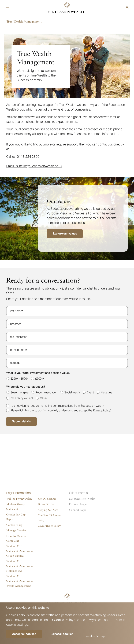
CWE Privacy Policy (49, 526)
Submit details (21, 421)
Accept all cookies (24, 634)
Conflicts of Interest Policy (50, 518)
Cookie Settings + (97, 636)
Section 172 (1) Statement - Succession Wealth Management (20, 581)
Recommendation (46, 392)
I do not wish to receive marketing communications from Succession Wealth (57, 406)
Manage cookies (16, 531)
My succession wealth (82, 499)
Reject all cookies (62, 634)
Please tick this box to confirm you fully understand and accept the (61, 410)
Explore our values (65, 234)
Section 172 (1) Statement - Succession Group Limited (20, 551)
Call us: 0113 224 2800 (23, 157)
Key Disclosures (47, 499)
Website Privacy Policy (19, 499)
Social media (72, 392)
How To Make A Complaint (16, 539)
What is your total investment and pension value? (38, 373)
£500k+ (40, 379)
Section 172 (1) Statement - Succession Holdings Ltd (20, 566)
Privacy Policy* (102, 410)
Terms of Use (46, 504)
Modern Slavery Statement (16, 507)
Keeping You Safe (48, 510)
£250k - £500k (19, 379)
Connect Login (78, 510)
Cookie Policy (64, 620)
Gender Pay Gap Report (16, 517)
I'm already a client (22, 398)
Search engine (19, 392)
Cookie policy (14, 525)
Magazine (107, 392)
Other (44, 398)
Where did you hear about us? (26, 387)
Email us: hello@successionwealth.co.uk (34, 166)
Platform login (78, 504)
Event (90, 392)
